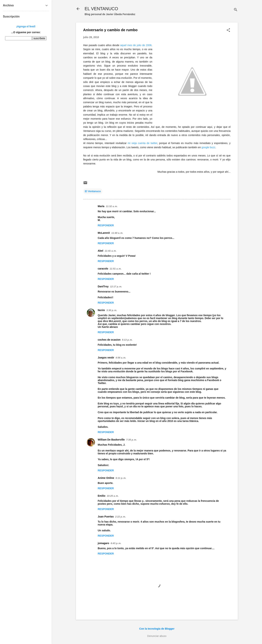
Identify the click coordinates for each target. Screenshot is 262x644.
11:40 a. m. (117, 233)
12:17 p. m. (116, 287)
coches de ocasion (109, 340)
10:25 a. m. (113, 496)
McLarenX (104, 233)
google (209, 147)
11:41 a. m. (111, 251)
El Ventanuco (93, 191)
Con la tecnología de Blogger (157, 629)
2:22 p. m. (120, 517)
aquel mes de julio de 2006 (136, 45)
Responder (106, 225)
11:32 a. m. (112, 206)
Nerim (101, 310)
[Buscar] (236, 10)
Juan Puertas (106, 517)
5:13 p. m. (127, 340)
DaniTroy (103, 286)
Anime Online (106, 478)
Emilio (102, 496)
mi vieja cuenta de (142, 143)
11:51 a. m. (116, 269)
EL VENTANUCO (101, 9)
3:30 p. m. (112, 310)
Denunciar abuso (157, 636)
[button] (228, 30)
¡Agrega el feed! (26, 26)
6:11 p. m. (121, 478)
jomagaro (103, 543)
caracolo (103, 269)
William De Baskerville (111, 440)
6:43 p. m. (116, 543)
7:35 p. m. (132, 440)
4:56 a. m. (121, 358)
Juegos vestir (106, 358)
